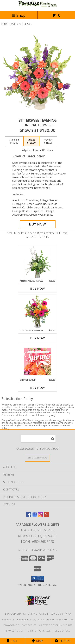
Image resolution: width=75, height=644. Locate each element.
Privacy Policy (14, 631)
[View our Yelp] (46, 516)
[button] (38, 579)
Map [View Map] (37, 641)
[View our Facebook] (29, 516)
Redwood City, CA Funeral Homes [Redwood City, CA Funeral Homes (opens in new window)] (25, 614)
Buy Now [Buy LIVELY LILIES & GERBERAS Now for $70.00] (37, 338)
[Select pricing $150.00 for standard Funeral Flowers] (14, 141)
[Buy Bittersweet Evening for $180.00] (38, 224)
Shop (19, 15)
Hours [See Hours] (63, 641)
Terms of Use (62, 631)
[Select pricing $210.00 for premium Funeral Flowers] (48, 141)
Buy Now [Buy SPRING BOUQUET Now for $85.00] (37, 388)
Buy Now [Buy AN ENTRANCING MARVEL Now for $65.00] (37, 289)
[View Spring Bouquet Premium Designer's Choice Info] (38, 361)
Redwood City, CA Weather (19, 625)
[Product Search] (38, 439)
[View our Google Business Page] (35, 516)
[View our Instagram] (40, 516)
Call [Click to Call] (12, 641)
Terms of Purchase (38, 631)
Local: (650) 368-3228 (37, 542)
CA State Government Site (56, 625)
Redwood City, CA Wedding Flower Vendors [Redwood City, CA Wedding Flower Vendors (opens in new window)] (45, 619)
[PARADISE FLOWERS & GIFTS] (37, 7)
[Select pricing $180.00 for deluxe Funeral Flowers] (31, 141)
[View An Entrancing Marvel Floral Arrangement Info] (38, 262)
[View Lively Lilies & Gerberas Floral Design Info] (38, 312)
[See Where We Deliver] (37, 458)
